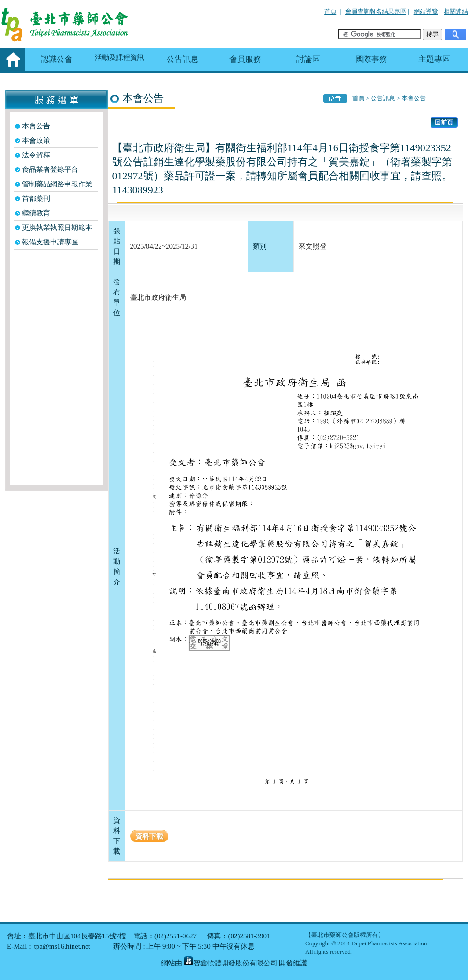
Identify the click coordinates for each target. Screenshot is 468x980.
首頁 (330, 11)
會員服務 (245, 59)
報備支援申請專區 (50, 242)
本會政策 (36, 140)
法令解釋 (36, 155)
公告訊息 (183, 59)
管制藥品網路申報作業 (57, 184)
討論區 (308, 59)
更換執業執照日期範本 (57, 228)
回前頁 (444, 122)
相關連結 (456, 11)
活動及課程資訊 (120, 58)
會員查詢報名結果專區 (376, 11)
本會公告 (36, 126)
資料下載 (149, 836)
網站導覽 (426, 11)
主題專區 (434, 59)
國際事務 (371, 59)
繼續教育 (36, 213)
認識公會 (57, 59)
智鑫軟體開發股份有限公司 (231, 963)
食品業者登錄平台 (50, 169)
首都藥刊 (36, 199)
